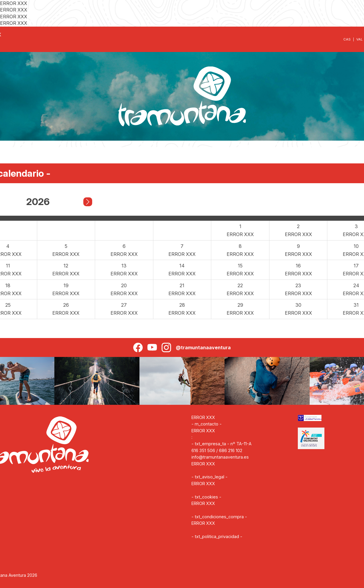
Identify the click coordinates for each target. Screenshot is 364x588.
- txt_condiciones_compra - (219, 517)
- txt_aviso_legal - (209, 477)
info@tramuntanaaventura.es (220, 457)
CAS (347, 39)
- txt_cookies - (206, 497)
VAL (359, 39)
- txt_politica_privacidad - (217, 536)
